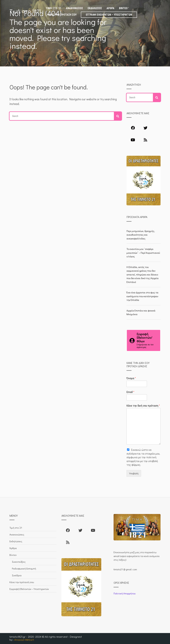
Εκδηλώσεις (95, 8)
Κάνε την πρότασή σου (62, 15)
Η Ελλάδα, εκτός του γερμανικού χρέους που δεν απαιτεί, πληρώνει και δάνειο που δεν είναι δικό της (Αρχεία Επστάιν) (143, 274)
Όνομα (131, 378)
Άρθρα (110, 8)
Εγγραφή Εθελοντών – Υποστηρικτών (109, 15)
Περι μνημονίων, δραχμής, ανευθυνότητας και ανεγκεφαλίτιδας (141, 235)
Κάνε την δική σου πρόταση (143, 406)
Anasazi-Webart (24, 640)
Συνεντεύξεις (19, 562)
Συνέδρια (17, 575)
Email (130, 392)
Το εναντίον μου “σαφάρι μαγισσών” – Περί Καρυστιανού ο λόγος (143, 253)
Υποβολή (134, 473)
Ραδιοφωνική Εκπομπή (24, 568)
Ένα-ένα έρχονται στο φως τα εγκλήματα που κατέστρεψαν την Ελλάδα (142, 296)
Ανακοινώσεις (74, 8)
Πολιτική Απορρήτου (125, 593)
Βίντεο (123, 8)
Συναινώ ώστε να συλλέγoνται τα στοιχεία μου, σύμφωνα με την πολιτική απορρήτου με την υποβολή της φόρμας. (143, 457)
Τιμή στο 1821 (25, 11)
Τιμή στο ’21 (54, 8)
